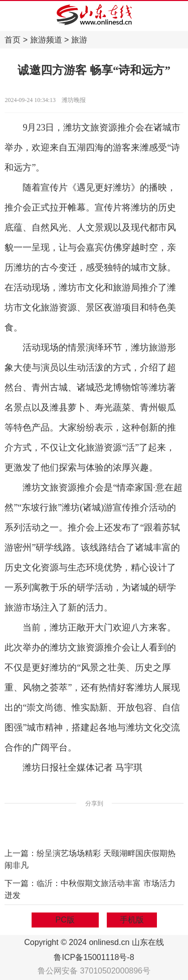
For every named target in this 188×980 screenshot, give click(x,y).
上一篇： (21, 853)
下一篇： (21, 883)
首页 (13, 40)
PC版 (65, 920)
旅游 (79, 40)
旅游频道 (46, 40)
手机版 (132, 920)
